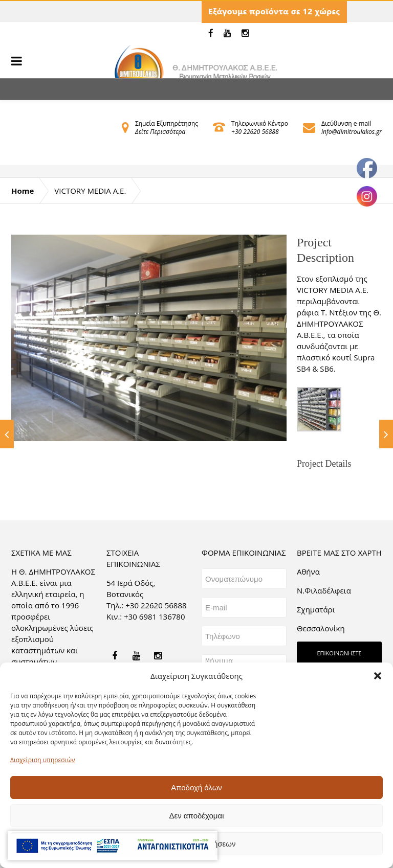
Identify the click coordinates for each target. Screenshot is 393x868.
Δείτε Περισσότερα (160, 132)
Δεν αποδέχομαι (196, 816)
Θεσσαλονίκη (321, 628)
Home (23, 191)
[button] (378, 676)
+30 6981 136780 (154, 616)
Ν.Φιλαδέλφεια (324, 590)
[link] (211, 33)
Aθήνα (308, 572)
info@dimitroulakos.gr (352, 132)
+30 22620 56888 (255, 132)
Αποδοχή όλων (196, 787)
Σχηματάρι (316, 609)
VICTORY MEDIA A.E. (90, 191)
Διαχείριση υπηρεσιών (42, 760)
